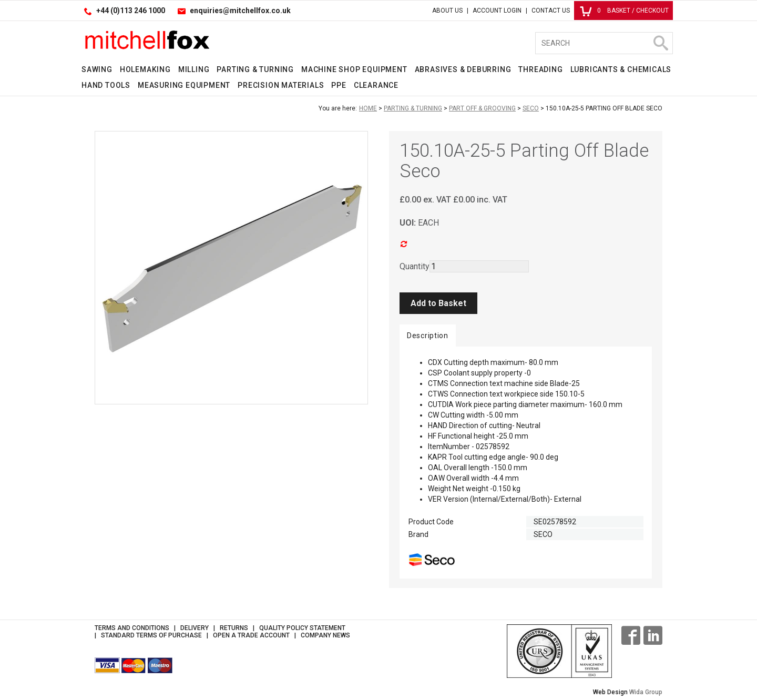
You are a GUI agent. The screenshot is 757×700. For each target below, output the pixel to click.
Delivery (195, 628)
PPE (339, 85)
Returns (234, 628)
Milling (194, 69)
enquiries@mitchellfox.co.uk (240, 11)
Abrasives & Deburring (463, 69)
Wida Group (646, 692)
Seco (531, 108)
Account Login (497, 11)
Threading (540, 69)
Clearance (376, 85)
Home (368, 108)
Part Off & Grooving (482, 108)
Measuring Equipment (184, 85)
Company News (325, 635)
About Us (447, 11)
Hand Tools (106, 85)
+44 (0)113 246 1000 (131, 11)
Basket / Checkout (624, 11)
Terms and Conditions (132, 628)
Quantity (415, 266)
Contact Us (551, 11)
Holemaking (145, 69)
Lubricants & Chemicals (621, 69)
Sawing (97, 69)
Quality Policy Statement (302, 628)
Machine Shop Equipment (354, 69)
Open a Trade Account (251, 635)
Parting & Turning (255, 69)
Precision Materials (281, 85)
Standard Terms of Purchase (151, 635)
